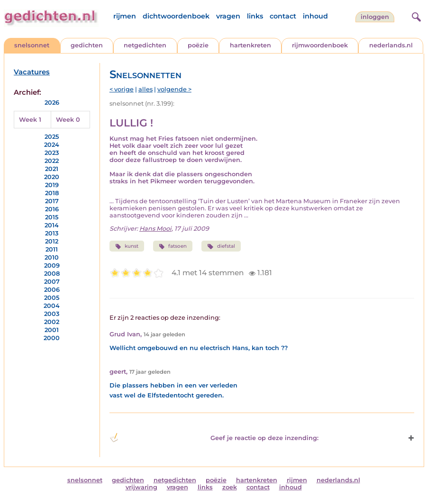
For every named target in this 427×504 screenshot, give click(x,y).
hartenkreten (250, 45)
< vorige (122, 89)
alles (145, 89)
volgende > (174, 89)
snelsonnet (32, 45)
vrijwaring (141, 487)
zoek (230, 487)
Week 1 (30, 120)
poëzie (198, 45)
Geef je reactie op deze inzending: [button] (214, 438)
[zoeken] (415, 16)
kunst (127, 246)
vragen (228, 16)
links (255, 16)
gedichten (87, 45)
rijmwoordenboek (320, 45)
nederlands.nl (391, 45)
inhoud (315, 16)
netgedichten (145, 45)
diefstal (221, 246)
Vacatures (32, 72)
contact (283, 16)
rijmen (125, 16)
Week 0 (68, 120)
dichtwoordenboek (176, 16)
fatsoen (173, 246)
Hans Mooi (155, 229)
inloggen (375, 17)
